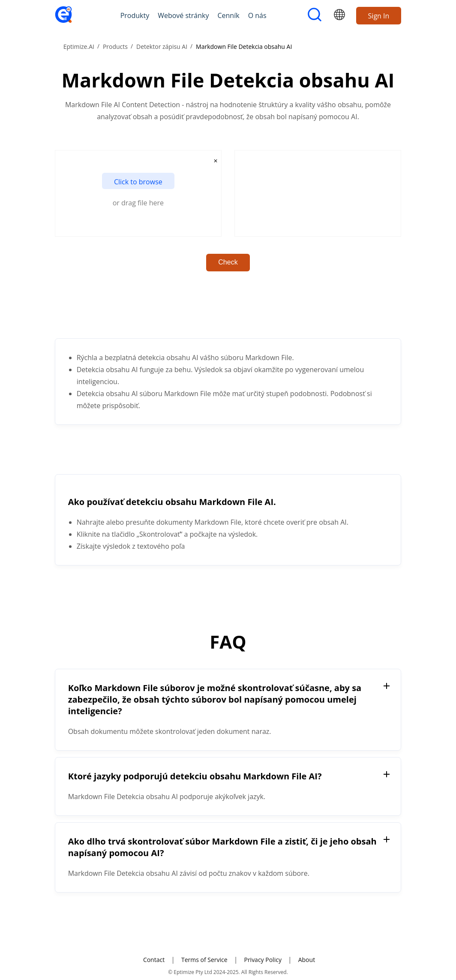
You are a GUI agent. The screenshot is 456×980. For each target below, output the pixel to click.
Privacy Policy (262, 960)
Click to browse (138, 182)
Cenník (228, 15)
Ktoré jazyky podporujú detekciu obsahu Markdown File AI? (195, 776)
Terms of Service (204, 960)
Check (228, 262)
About (307, 960)
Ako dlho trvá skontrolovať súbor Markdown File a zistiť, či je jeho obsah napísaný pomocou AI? (222, 847)
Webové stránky (183, 15)
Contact (154, 960)
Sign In (379, 16)
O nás (257, 15)
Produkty (135, 15)
